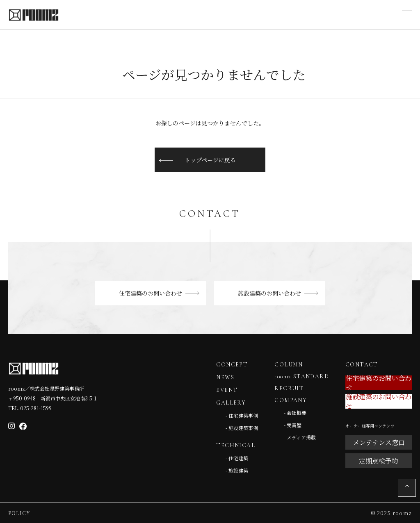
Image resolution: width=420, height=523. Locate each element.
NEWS (225, 377)
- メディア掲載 (300, 437)
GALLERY (231, 403)
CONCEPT (232, 365)
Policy (19, 513)
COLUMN (289, 365)
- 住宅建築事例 (242, 415)
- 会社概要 (295, 413)
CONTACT (362, 365)
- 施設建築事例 (242, 428)
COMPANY (291, 400)
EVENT (227, 390)
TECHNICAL (236, 445)
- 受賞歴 (293, 425)
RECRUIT (289, 388)
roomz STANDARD (302, 376)
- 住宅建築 (237, 458)
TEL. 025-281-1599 (30, 408)
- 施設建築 (237, 470)
